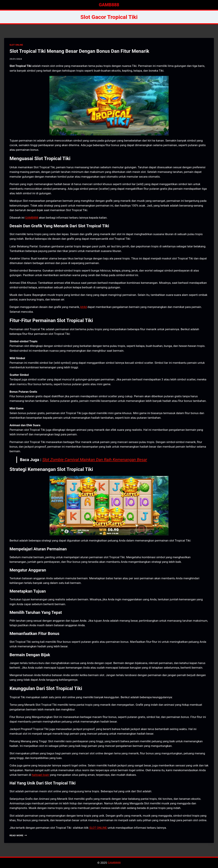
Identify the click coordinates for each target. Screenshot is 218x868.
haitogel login (41, 775)
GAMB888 (32, 218)
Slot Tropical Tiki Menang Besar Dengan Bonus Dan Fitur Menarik (79, 51)
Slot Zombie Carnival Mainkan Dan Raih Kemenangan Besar (95, 460)
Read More (18, 835)
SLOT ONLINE (16, 45)
